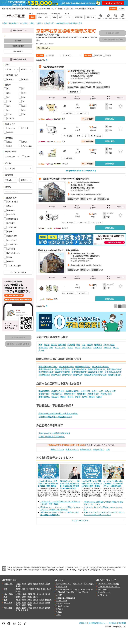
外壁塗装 (59, 612)
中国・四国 (8, 602)
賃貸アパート (78, 584)
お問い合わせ (103, 589)
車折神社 (71, 345)
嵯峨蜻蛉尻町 (44, 375)
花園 (84, 345)
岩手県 (30, 584)
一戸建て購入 (61, 592)
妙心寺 (78, 347)
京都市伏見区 (93, 394)
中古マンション (72, 449)
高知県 (30, 605)
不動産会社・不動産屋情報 (66, 598)
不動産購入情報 (62, 586)
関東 (5, 589)
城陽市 (99, 397)
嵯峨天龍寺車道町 (46, 369)
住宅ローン (60, 609)
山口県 (42, 602)
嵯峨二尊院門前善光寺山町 (95, 375)
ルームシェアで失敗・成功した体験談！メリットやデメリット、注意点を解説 (113, 483)
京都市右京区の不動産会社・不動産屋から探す (58, 413)
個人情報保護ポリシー (98, 623)
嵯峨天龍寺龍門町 (63, 372)
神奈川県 (25, 589)
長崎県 (30, 608)
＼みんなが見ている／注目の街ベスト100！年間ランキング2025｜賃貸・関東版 (48, 483)
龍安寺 (90, 345)
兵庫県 (24, 600)
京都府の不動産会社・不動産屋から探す (55, 417)
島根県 (36, 602)
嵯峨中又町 (67, 375)
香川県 (18, 605)
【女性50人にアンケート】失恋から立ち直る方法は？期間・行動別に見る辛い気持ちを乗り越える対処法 (70, 485)
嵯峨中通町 (56, 375)
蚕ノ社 (116, 347)
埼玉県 (31, 589)
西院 (51, 347)
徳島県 (47, 602)
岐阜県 (24, 597)
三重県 (36, 597)
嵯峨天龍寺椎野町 (63, 369)
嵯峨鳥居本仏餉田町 (113, 372)
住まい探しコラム (62, 606)
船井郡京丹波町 (58, 391)
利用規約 (113, 623)
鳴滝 (78, 345)
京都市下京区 (70, 394)
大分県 (42, 608)
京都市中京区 (44, 394)
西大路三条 (87, 347)
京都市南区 (82, 394)
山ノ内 (41, 350)
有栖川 (70, 347)
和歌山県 (48, 600)
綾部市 (70, 397)
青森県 (24, 584)
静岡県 (30, 597)
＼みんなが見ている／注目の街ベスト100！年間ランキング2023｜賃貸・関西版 (92, 483)
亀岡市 (92, 397)
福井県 (47, 594)
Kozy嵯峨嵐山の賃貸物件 (53, 67)
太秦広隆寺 (43, 347)
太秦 (40, 345)
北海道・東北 (9, 584)
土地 (108, 449)
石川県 (42, 594)
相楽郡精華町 (44, 391)
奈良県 (42, 600)
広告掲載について (104, 592)
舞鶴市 (63, 397)
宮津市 (85, 397)
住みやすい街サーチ (63, 603)
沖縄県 (26, 610)
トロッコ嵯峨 (109, 345)
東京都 (18, 589)
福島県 (18, 586)
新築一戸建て (86, 449)
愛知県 (18, 597)
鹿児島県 (19, 610)
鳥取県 (30, 602)
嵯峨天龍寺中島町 (46, 372)
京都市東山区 (57, 394)
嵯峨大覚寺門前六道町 (48, 366)
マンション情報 (62, 600)
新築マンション (57, 449)
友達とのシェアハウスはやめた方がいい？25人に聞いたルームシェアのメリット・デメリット (104, 513)
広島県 (18, 602)
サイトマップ (103, 595)
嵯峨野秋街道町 (115, 375)
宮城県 (36, 584)
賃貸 (58, 584)
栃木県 (49, 589)
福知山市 (55, 397)
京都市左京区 (110, 391)
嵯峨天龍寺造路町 (114, 369)
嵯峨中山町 (78, 375)
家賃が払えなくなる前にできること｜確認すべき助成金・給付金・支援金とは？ (60, 513)
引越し (58, 614)
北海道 (18, 584)
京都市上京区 (97, 391)
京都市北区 (85, 391)
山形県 (47, 584)
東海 (5, 597)
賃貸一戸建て (89, 584)
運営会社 (83, 623)
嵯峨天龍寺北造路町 (100, 366)
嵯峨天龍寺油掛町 (66, 366)
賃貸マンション (66, 584)
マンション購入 (62, 589)
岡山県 (24, 602)
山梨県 (24, 594)
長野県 (30, 594)
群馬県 (18, 591)
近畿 (5, 600)
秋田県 (42, 584)
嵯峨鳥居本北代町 (96, 372)
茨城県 (43, 589)
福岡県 (18, 608)
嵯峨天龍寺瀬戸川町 (97, 369)
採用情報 (122, 623)
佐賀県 (24, 608)
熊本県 (36, 608)
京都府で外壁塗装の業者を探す (52, 436)
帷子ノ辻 (108, 347)
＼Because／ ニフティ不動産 (108, 584)
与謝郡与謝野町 (73, 391)
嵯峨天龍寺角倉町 (79, 369)
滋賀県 (36, 600)
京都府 (30, 600)
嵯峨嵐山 (98, 345)
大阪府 (18, 600)
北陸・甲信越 (9, 594)
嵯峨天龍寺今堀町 (83, 366)
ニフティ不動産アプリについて (109, 586)
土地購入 (59, 595)
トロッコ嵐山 (60, 347)
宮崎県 (47, 608)
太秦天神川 (98, 347)
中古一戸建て (99, 449)
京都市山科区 (106, 394)
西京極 (47, 345)
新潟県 (18, 594)
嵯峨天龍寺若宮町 (79, 372)
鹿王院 (54, 345)
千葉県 (37, 589)
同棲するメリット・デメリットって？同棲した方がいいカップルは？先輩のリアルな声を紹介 (60, 508)
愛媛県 (24, 605)
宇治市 (78, 397)
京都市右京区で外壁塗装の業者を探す (54, 433)
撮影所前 (62, 345)
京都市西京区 (44, 397)
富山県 (36, 594)
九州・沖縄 (8, 608)
